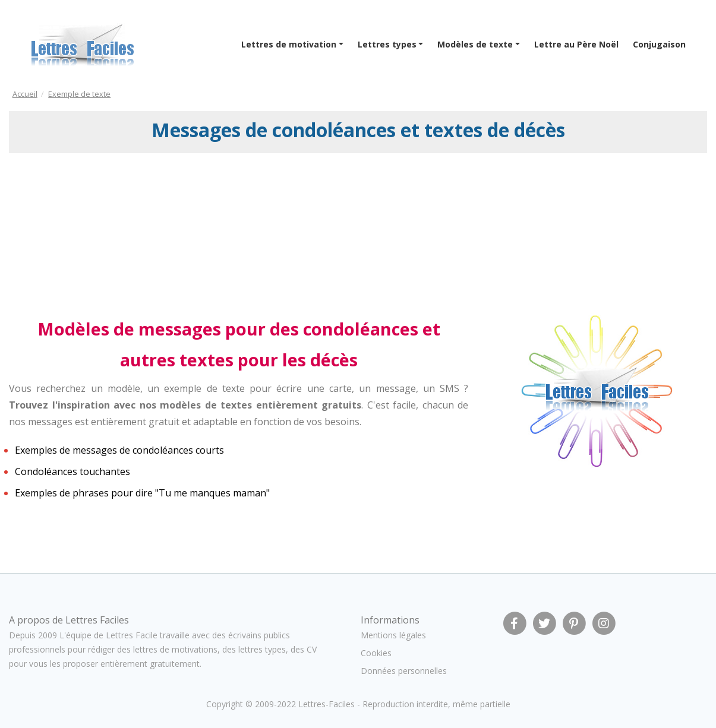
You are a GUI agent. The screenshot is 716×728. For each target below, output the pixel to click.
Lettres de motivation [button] (289, 44)
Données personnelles (404, 671)
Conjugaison (659, 44)
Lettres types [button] (387, 44)
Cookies (376, 653)
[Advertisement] (106, 233)
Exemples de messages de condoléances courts (119, 450)
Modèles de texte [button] (475, 44)
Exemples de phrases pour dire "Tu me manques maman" (142, 493)
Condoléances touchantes (72, 471)
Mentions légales (393, 635)
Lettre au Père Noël (576, 44)
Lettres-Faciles (327, 704)
